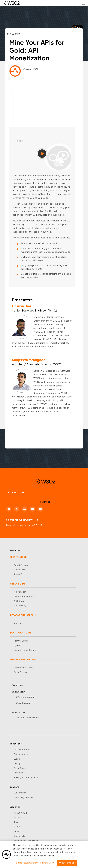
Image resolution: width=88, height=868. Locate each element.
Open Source (20, 768)
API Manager (20, 592)
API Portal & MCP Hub (24, 596)
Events (17, 759)
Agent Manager (21, 565)
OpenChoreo (20, 672)
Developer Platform (24, 667)
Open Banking (23, 703)
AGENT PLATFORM (19, 557)
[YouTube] (32, 509)
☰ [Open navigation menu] (83, 3)
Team (17, 822)
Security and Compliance (26, 841)
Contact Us (16, 492)
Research (18, 773)
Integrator (19, 623)
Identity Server (21, 641)
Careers (18, 827)
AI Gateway (19, 570)
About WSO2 (20, 813)
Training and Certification (26, 777)
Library (17, 763)
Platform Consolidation (27, 718)
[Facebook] (9, 509)
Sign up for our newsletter (22, 520)
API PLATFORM (17, 584)
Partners (18, 817)
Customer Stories (22, 750)
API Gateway (20, 606)
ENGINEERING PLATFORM (23, 659)
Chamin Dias (22, 306)
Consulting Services (23, 797)
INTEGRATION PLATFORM (23, 615)
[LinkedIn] (25, 509)
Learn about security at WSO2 (24, 525)
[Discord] (40, 509)
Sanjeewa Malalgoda (29, 360)
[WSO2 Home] (11, 3)
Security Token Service (25, 650)
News (17, 831)
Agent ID (18, 574)
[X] (17, 509)
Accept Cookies (67, 863)
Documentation (21, 754)
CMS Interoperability (26, 697)
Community (19, 836)
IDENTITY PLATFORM (20, 633)
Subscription (20, 793)
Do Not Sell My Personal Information (36, 863)
